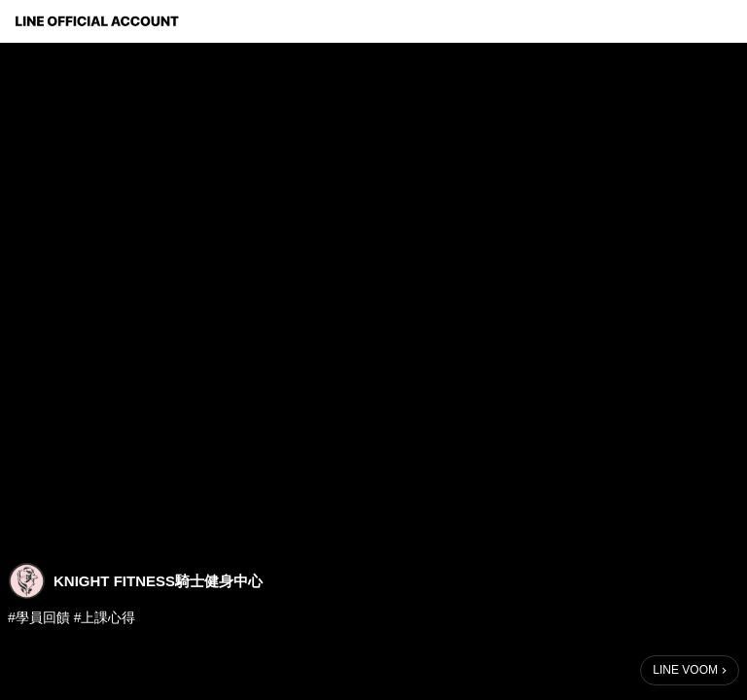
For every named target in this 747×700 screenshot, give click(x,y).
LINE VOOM (685, 670)
